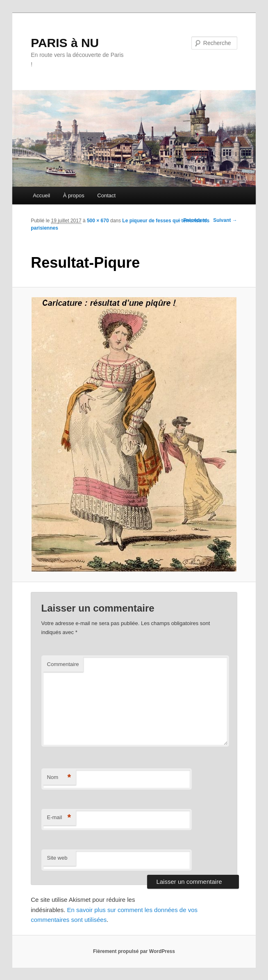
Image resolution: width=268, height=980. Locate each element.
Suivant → (225, 220)
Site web (57, 858)
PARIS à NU (65, 43)
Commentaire (63, 664)
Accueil (41, 195)
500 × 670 (98, 221)
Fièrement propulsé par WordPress (134, 951)
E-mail (59, 818)
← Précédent (192, 220)
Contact (106, 195)
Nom (59, 778)
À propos (74, 195)
